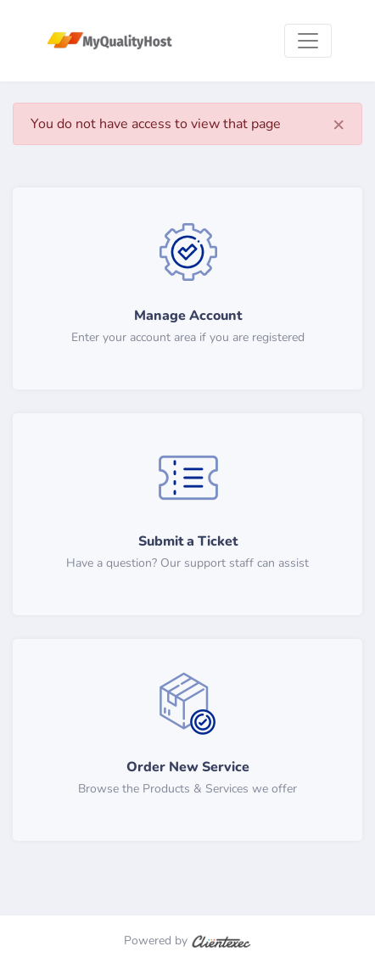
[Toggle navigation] (308, 41)
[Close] (339, 124)
